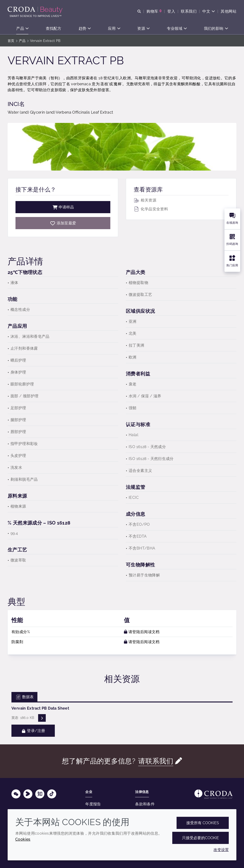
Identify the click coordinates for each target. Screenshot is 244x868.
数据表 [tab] (24, 697)
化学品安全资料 (151, 209)
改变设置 (221, 850)
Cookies (23, 839)
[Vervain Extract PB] (63, 223)
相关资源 (145, 200)
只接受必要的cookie (201, 838)
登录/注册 (33, 731)
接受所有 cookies (203, 823)
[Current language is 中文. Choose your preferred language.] (209, 11)
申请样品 (63, 207)
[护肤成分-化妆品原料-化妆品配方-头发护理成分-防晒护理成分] (36, 10)
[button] (22, 29)
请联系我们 (156, 761)
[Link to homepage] (213, 794)
